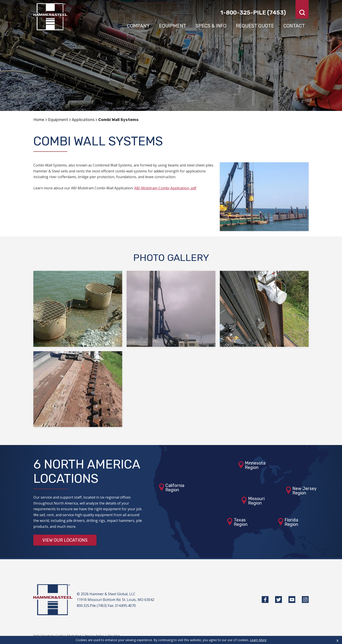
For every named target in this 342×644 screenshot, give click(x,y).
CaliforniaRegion (175, 488)
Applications (83, 120)
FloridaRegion (291, 522)
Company (138, 26)
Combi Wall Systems (118, 120)
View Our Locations (65, 540)
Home (39, 120)
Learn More (258, 640)
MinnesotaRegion (255, 465)
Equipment (173, 26)
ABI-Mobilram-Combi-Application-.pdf (165, 188)
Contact (294, 26)
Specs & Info (211, 26)
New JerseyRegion (304, 491)
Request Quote (255, 26)
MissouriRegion (256, 501)
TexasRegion (241, 522)
